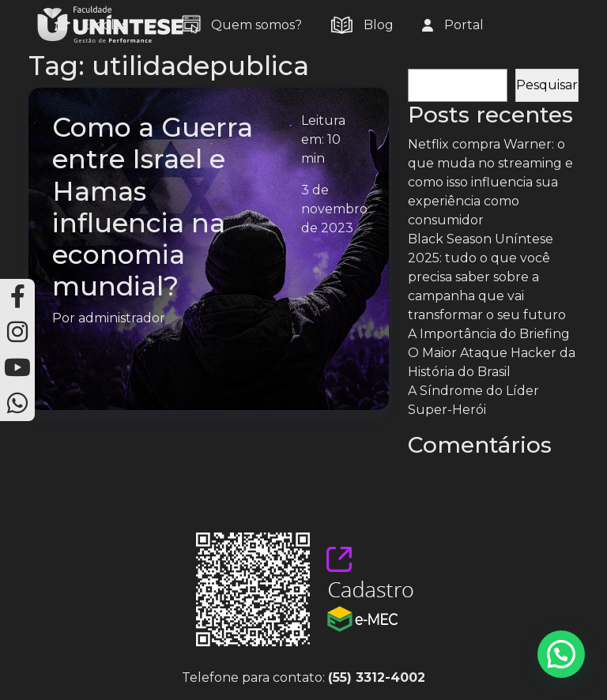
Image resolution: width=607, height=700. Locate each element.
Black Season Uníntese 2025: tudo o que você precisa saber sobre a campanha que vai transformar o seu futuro (487, 277)
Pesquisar (439, 59)
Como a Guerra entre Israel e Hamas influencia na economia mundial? (153, 207)
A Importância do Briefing (489, 334)
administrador (122, 318)
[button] (561, 654)
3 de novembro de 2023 (334, 209)
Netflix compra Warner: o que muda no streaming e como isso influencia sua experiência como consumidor (490, 182)
